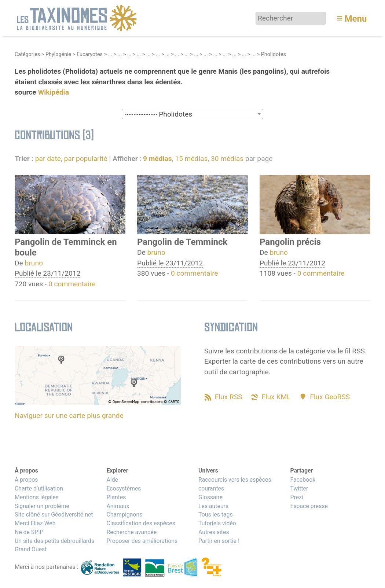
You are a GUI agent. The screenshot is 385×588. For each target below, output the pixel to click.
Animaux (118, 506)
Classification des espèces (141, 523)
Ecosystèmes (124, 488)
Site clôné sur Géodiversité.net (54, 514)
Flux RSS (229, 397)
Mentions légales (37, 497)
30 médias (227, 159)
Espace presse (309, 506)
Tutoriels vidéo (217, 523)
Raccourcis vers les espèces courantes (235, 484)
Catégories (27, 54)
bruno (34, 263)
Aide (112, 480)
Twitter (299, 488)
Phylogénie (58, 54)
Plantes (116, 497)
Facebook (303, 480)
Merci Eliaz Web (35, 523)
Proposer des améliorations (142, 541)
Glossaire (210, 497)
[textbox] (192, 114)
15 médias (191, 159)
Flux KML (276, 397)
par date (48, 159)
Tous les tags (216, 514)
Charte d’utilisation (39, 488)
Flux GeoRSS (330, 397)
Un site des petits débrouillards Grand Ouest (54, 545)
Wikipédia (53, 92)
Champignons (124, 514)
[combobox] (192, 114)
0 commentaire (72, 284)
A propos (26, 480)
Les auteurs (213, 506)
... (110, 54)
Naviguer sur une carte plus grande (69, 416)
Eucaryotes (90, 54)
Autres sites (214, 532)
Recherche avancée (131, 532)
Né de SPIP (29, 532)
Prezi (296, 497)
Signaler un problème (42, 506)
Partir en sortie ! (219, 541)
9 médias (157, 159)
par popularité (85, 159)
